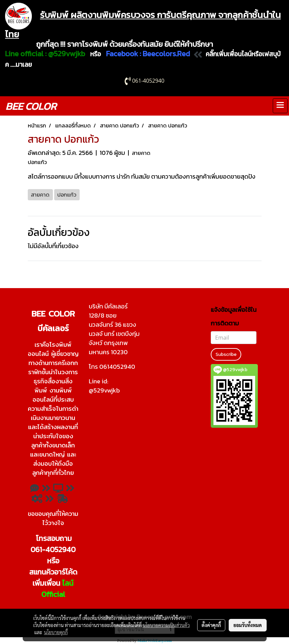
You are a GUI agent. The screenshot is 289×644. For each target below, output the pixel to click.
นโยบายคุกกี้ (56, 632)
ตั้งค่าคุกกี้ (211, 625)
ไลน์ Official (58, 589)
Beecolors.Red (166, 54)
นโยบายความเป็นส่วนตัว (166, 625)
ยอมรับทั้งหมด (248, 625)
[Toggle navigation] (280, 106)
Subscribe (226, 354)
